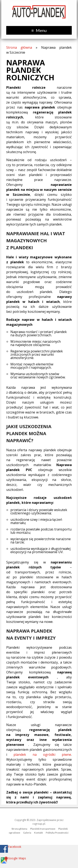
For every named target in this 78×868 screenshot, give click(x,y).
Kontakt (38, 833)
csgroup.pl (39, 824)
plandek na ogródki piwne (42, 755)
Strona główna (19, 47)
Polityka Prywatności (57, 833)
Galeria (27, 833)
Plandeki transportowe (43, 829)
